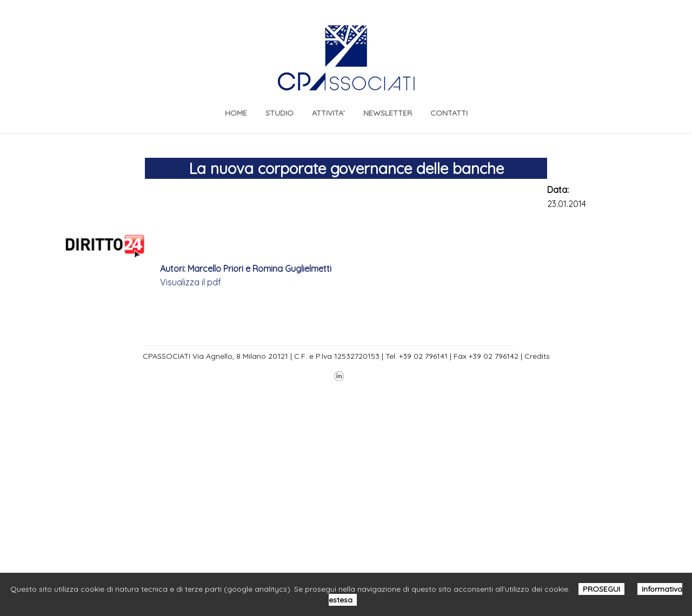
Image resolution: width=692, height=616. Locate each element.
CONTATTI (449, 113)
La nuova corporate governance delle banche (346, 168)
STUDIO (280, 113)
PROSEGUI (601, 589)
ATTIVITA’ (328, 113)
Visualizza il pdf (191, 282)
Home (236, 113)
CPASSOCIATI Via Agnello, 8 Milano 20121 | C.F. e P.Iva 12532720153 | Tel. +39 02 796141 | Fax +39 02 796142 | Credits (346, 356)
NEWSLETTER (388, 113)
